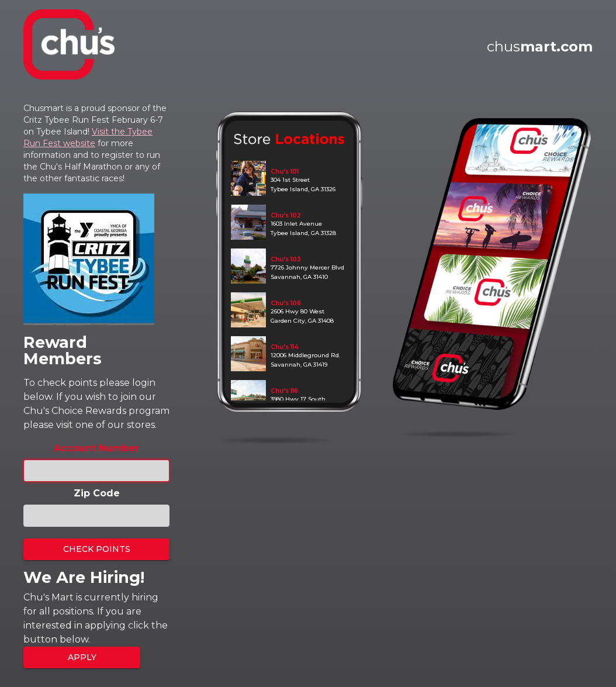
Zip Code (97, 493)
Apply (82, 657)
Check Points (97, 549)
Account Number (96, 448)
